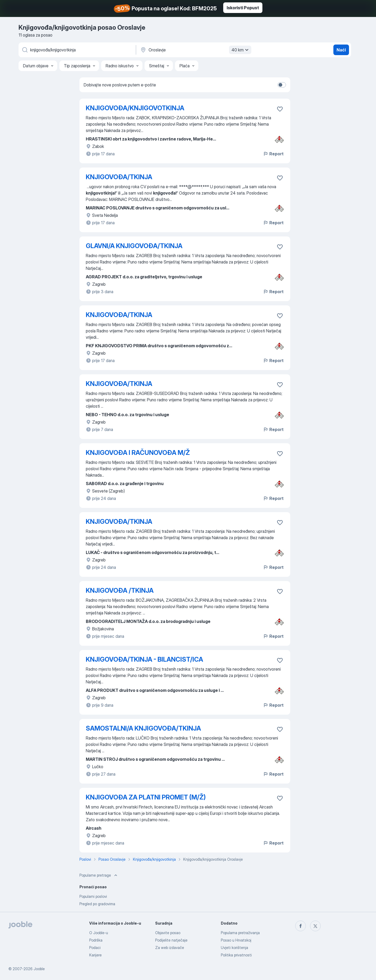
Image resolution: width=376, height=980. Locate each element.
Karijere (95, 955)
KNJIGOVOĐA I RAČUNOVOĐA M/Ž (138, 453)
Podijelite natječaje (171, 940)
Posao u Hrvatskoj (236, 940)
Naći (341, 50)
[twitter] (315, 926)
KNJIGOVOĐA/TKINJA (119, 177)
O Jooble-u (99, 933)
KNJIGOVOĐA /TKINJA (120, 590)
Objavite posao (168, 933)
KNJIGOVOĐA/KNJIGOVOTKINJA (135, 108)
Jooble (39, 969)
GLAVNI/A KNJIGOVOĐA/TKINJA (134, 246)
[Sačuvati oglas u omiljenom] (280, 109)
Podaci (95, 948)
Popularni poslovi (93, 896)
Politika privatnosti (236, 955)
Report (273, 154)
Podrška (96, 940)
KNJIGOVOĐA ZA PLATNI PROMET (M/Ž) (146, 797)
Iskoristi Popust (243, 8)
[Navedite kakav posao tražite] (77, 50)
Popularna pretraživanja (240, 933)
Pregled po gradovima (97, 904)
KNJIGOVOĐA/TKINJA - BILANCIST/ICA (144, 659)
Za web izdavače (170, 948)
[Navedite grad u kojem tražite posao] (195, 50)
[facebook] (301, 926)
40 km (241, 50)
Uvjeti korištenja (234, 948)
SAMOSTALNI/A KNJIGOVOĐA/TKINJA (143, 728)
